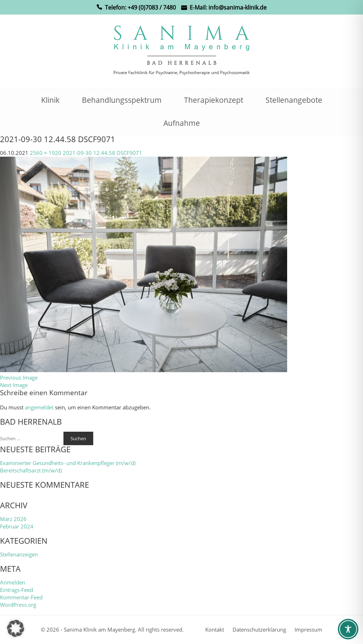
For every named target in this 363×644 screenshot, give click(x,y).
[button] (16, 628)
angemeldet (39, 407)
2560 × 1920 (46, 153)
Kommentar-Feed (21, 597)
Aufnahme (182, 123)
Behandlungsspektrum (122, 100)
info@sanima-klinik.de (238, 7)
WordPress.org (18, 605)
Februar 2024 (17, 526)
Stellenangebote (294, 100)
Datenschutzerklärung (259, 629)
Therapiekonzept (214, 100)
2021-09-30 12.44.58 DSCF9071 (102, 153)
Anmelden (13, 582)
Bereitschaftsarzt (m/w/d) (31, 470)
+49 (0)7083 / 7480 (152, 7)
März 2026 (13, 519)
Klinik (50, 100)
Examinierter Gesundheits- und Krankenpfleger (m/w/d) (68, 463)
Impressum (308, 629)
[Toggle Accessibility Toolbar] (348, 629)
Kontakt (215, 629)
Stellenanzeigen (19, 554)
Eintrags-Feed (16, 590)
